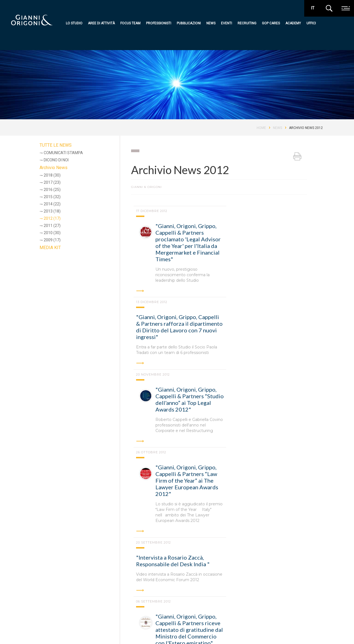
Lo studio (74, 23)
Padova (138, 576)
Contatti (204, 632)
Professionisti (159, 23)
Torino (164, 576)
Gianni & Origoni (40, 610)
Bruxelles (225, 576)
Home (261, 128)
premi (304, 628)
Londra (287, 576)
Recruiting (247, 23)
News (211, 23)
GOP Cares (271, 23)
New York (40, 591)
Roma (56, 576)
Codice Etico (79, 633)
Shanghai (71, 591)
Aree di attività (101, 23)
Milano (81, 576)
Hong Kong (257, 576)
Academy (293, 23)
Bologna (109, 576)
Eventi (227, 23)
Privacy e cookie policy (46, 633)
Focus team (130, 23)
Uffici (311, 23)
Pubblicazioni (189, 23)
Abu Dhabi (193, 576)
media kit (320, 628)
